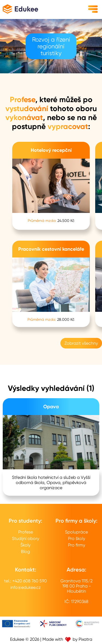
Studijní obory (26, 538)
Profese (26, 532)
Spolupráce (76, 532)
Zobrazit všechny (81, 343)
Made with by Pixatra (67, 639)
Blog (25, 552)
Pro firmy (77, 545)
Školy (25, 545)
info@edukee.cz (26, 587)
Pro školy (77, 538)
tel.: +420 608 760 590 (25, 581)
